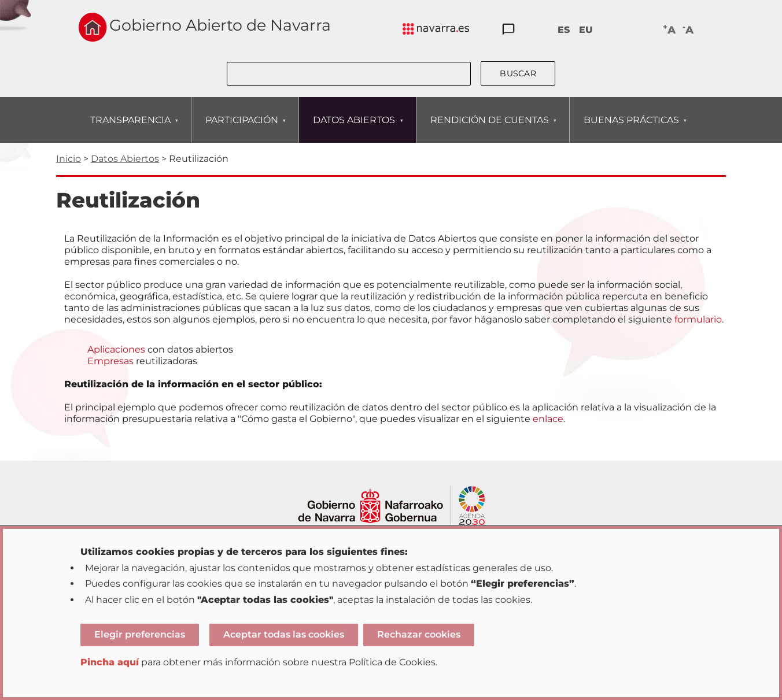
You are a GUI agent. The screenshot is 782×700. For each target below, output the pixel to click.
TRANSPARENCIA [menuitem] (130, 129)
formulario (698, 319)
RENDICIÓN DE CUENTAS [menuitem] (489, 129)
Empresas (110, 361)
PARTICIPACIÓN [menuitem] (241, 129)
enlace (548, 419)
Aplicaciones (116, 349)
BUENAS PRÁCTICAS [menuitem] (631, 129)
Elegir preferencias (140, 634)
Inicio (69, 159)
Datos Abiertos (125, 159)
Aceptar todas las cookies (284, 634)
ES (564, 30)
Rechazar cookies (419, 634)
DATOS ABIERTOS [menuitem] (354, 129)
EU (586, 30)
